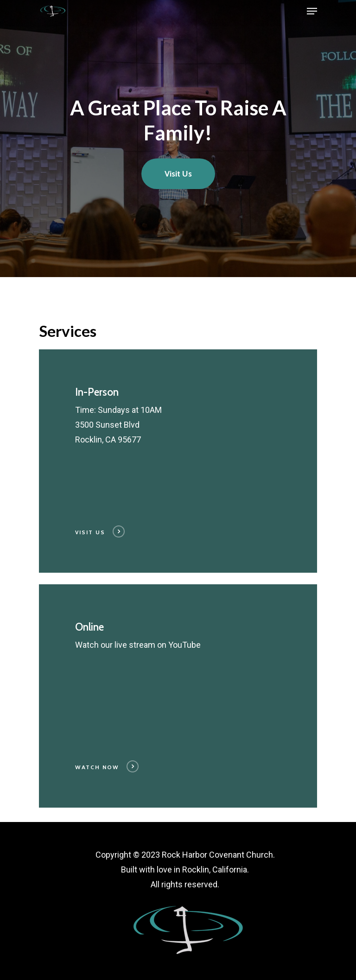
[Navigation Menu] (312, 11)
